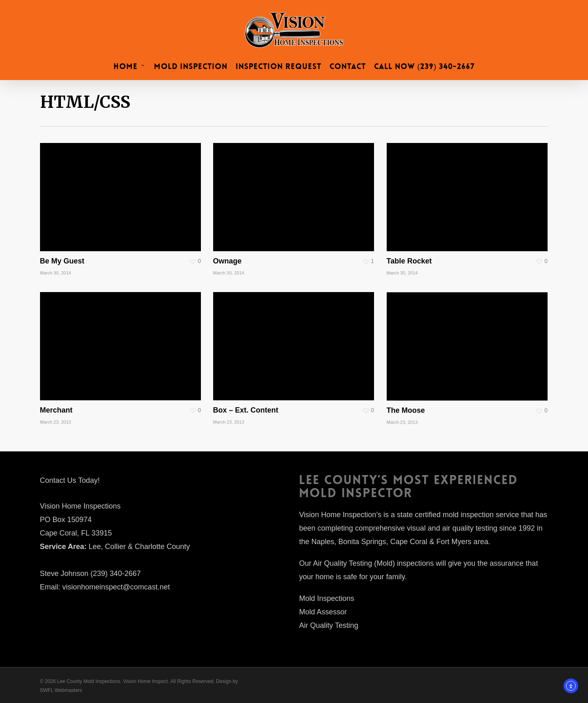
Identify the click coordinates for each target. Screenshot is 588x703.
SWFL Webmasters (61, 690)
